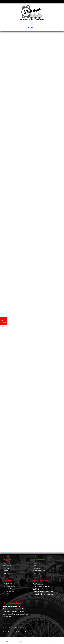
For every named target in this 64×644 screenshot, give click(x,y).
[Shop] (8, 640)
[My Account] (24, 640)
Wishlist (56, 642)
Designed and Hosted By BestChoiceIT (14, 632)
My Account (24, 642)
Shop (8, 642)
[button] (32, 23)
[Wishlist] (56, 640)
